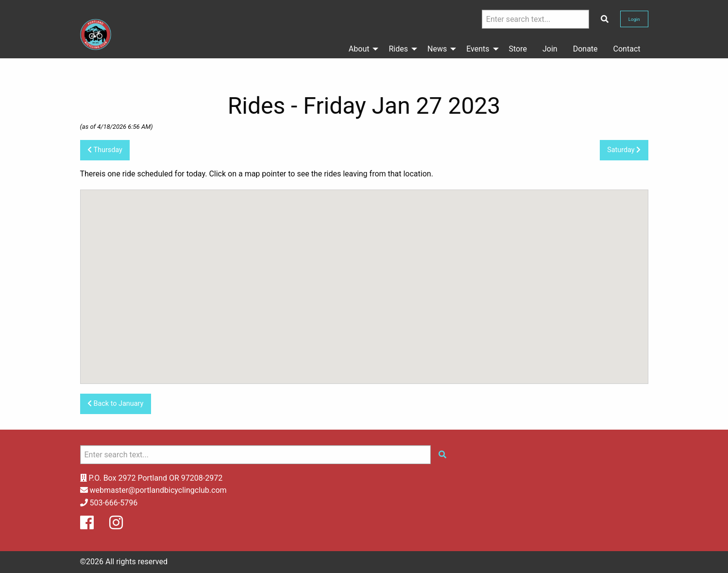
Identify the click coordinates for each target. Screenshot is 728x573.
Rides (398, 49)
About (359, 49)
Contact (627, 49)
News (437, 49)
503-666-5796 (113, 503)
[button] (364, 278)
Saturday (624, 150)
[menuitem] (361, 49)
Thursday (105, 150)
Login (634, 19)
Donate (585, 49)
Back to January (115, 404)
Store (518, 49)
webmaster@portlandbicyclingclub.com (158, 490)
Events (478, 49)
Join (550, 49)
